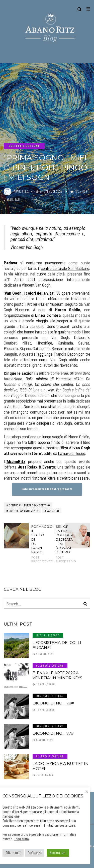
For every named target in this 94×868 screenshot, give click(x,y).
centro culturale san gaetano (29, 505)
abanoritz (21, 191)
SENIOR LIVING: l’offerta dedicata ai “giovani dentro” (59, 544)
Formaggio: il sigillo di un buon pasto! (35, 544)
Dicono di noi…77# (53, 733)
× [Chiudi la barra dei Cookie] (87, 791)
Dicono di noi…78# (53, 703)
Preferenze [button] (35, 853)
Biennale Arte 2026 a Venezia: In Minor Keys (57, 675)
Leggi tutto (21, 839)
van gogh (53, 511)
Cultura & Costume (24, 146)
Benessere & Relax (50, 696)
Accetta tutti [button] (58, 853)
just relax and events (24, 511)
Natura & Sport (48, 635)
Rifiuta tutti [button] (13, 853)
